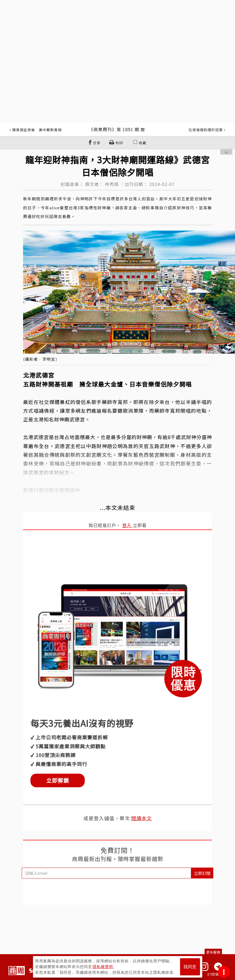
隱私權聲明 (103, 967)
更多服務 (213, 952)
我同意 (190, 967)
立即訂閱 (202, 873)
